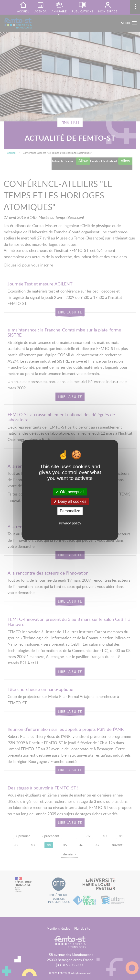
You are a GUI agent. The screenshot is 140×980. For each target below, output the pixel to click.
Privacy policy (70, 523)
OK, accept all (70, 492)
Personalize (70, 511)
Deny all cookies (70, 501)
